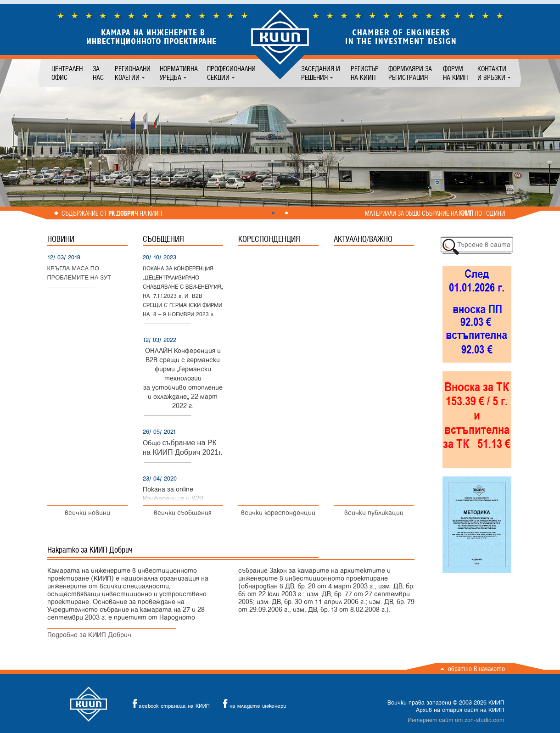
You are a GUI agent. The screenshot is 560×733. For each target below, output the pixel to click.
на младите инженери (252, 704)
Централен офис (67, 73)
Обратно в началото (476, 669)
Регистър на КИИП (365, 73)
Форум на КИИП (455, 73)
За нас (98, 73)
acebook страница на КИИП (168, 704)
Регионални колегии (133, 73)
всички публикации (374, 513)
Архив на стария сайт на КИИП (460, 710)
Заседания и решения (321, 73)
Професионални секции (231, 73)
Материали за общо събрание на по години (435, 213)
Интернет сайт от (456, 720)
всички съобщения (183, 513)
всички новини (87, 513)
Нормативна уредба (179, 73)
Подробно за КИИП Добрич (89, 635)
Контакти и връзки (492, 73)
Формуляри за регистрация (410, 73)
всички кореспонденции (278, 513)
